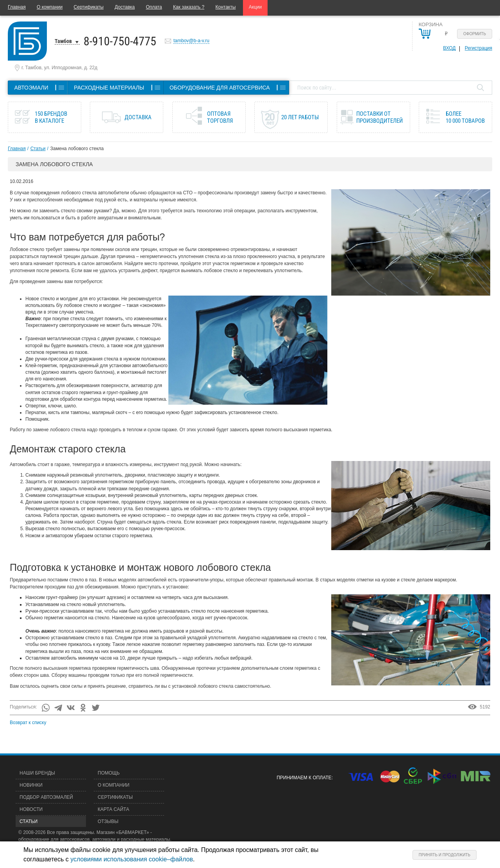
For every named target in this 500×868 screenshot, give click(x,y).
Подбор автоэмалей (46, 797)
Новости (31, 809)
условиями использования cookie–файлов (132, 859)
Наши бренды (37, 773)
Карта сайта (113, 809)
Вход (449, 48)
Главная (17, 7)
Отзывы (108, 821)
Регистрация (479, 48)
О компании (50, 7)
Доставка (125, 7)
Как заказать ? (189, 7)
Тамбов (63, 41)
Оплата (154, 7)
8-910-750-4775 (120, 41)
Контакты (226, 7)
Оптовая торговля (220, 117)
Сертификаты (89, 7)
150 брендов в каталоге (51, 117)
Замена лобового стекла (77, 149)
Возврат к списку (28, 723)
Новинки (31, 785)
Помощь (109, 773)
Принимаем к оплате (304, 778)
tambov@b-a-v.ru (191, 41)
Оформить (475, 34)
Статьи (38, 149)
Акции (255, 7)
